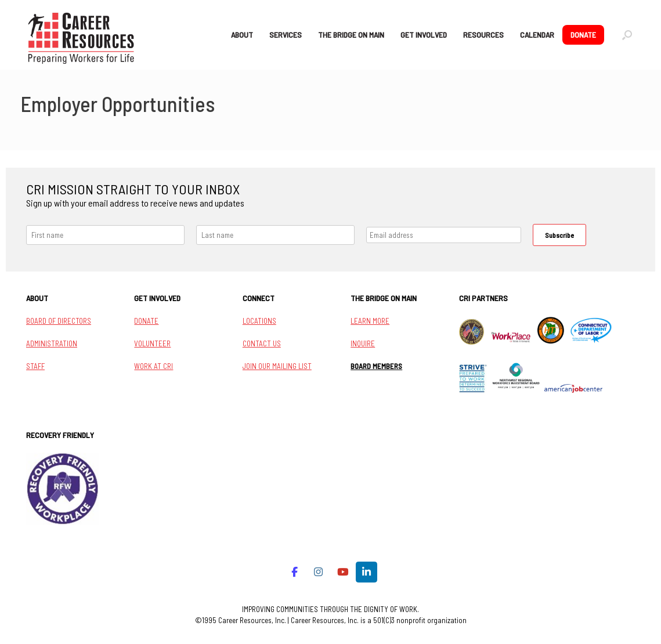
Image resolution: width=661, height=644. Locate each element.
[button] (627, 35)
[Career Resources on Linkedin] (366, 572)
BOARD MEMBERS (376, 366)
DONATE (583, 35)
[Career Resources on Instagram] (319, 572)
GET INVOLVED (424, 35)
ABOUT (242, 35)
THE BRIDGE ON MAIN (351, 35)
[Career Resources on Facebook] (295, 572)
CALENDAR (537, 35)
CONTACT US (262, 343)
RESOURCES (483, 35)
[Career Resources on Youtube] (343, 572)
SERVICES (286, 35)
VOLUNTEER (152, 343)
